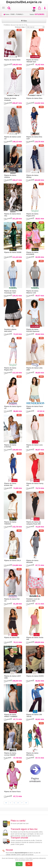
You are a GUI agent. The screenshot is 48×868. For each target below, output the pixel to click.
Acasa (6, 14)
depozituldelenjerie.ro (22, 853)
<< (6, 803)
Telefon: (37, 14)
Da (19, 864)
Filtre (24, 21)
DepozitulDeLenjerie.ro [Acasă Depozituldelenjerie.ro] (24, 2)
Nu (29, 864)
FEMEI (13, 14)
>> (26, 803)
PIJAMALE (19, 14)
